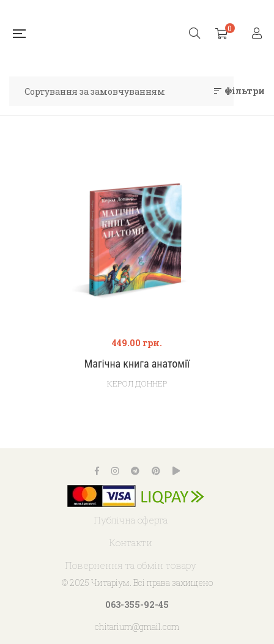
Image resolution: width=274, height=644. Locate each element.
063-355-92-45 (137, 605)
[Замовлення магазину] (121, 91)
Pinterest (156, 471)
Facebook (97, 471)
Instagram (115, 471)
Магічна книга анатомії (137, 364)
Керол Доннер (137, 383)
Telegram (135, 471)
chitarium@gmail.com (137, 627)
